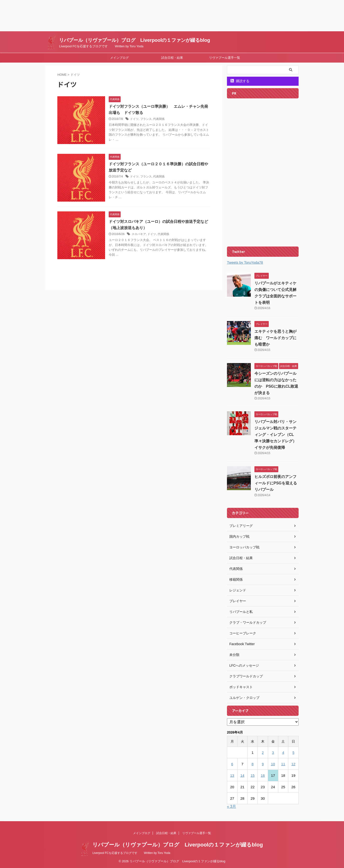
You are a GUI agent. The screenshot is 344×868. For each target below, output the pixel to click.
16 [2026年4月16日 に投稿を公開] (263, 775)
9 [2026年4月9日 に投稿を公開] (263, 764)
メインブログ (119, 58)
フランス (146, 119)
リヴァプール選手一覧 (225, 58)
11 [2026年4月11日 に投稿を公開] (283, 764)
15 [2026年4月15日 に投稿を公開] (253, 775)
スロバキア (139, 234)
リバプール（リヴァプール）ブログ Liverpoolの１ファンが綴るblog (134, 40)
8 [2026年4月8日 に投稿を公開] (253, 764)
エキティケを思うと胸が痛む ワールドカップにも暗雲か (275, 338)
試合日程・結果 (172, 58)
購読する (240, 81)
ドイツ (134, 119)
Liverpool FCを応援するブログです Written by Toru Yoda (131, 853)
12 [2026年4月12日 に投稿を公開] (293, 764)
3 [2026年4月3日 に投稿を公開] (273, 753)
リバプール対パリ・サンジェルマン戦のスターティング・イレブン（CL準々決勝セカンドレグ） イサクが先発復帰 (277, 435)
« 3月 (231, 806)
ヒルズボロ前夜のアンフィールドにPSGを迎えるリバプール (276, 483)
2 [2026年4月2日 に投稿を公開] (263, 753)
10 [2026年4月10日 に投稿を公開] (273, 764)
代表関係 (159, 119)
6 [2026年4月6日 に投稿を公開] (232, 764)
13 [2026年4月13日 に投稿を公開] (232, 775)
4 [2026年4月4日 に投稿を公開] (283, 753)
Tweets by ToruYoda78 (245, 262)
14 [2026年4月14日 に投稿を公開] (242, 775)
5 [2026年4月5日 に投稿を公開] (293, 753)
